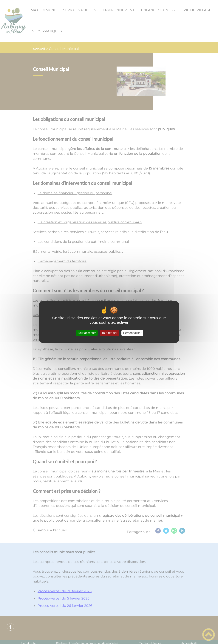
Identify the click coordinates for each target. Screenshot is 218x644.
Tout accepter (87, 333)
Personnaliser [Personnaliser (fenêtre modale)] (132, 333)
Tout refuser (109, 333)
